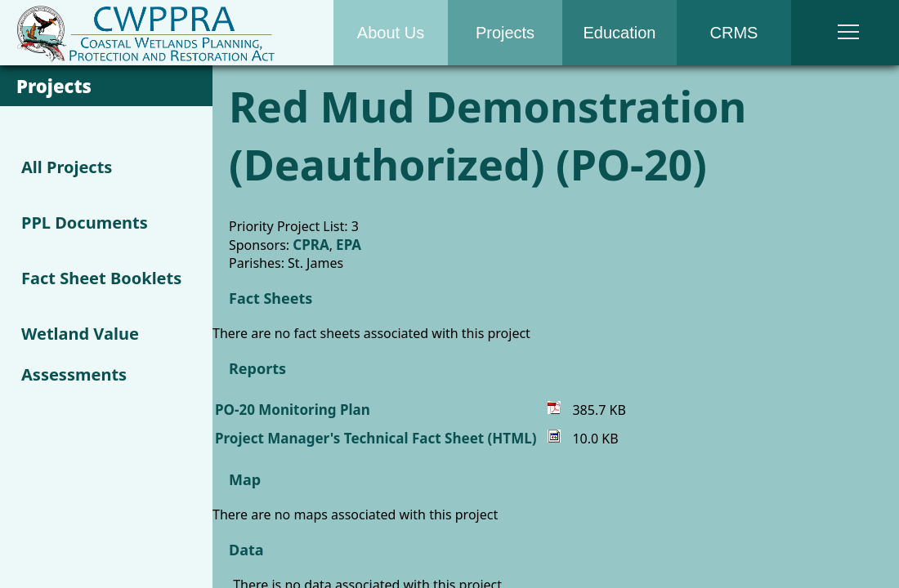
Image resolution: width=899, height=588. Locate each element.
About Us (391, 33)
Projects (505, 33)
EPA (349, 245)
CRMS (734, 33)
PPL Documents (85, 223)
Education (620, 33)
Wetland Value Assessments (80, 354)
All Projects (67, 167)
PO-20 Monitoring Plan (293, 410)
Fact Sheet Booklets (101, 278)
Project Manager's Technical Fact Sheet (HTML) (376, 438)
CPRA (311, 245)
